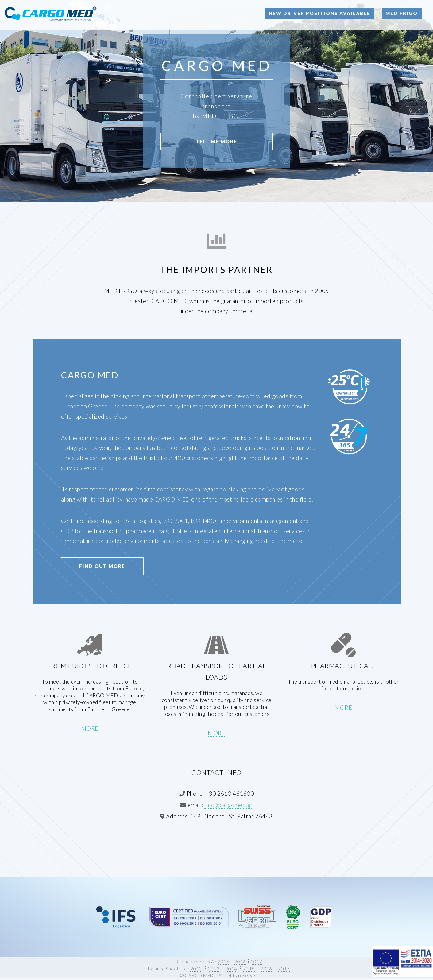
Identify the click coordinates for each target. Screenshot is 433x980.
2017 (257, 962)
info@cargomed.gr (228, 805)
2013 (214, 969)
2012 (196, 969)
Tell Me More (216, 141)
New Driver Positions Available (319, 13)
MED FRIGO (402, 13)
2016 (240, 962)
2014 (231, 969)
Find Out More (102, 566)
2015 (223, 962)
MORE (90, 728)
